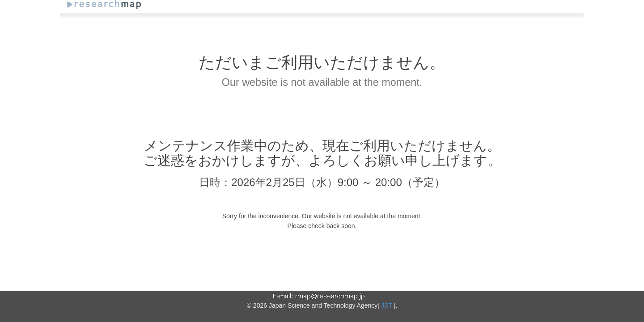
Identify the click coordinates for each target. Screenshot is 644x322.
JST (387, 305)
